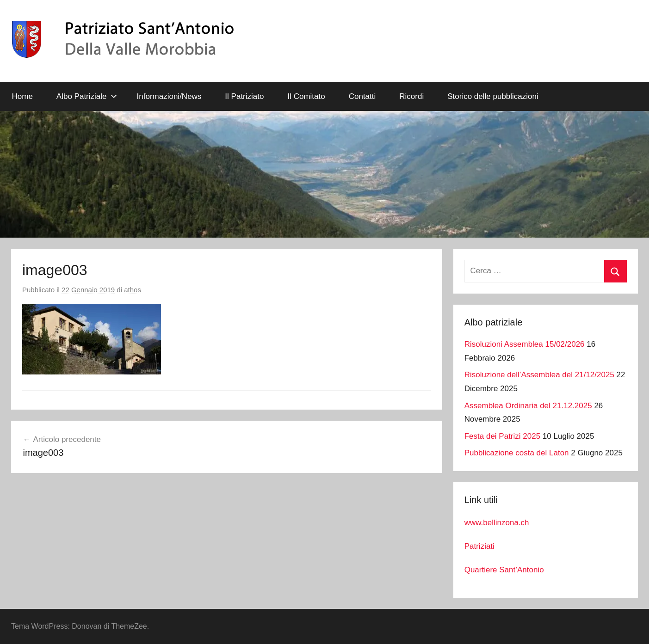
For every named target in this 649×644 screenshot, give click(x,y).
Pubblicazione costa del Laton (517, 453)
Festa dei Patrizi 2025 (502, 436)
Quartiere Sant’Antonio (504, 570)
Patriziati (479, 546)
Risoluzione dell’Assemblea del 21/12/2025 (539, 375)
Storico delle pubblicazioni (493, 96)
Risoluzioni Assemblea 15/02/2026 (525, 344)
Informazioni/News (169, 96)
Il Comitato (306, 96)
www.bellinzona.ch (497, 523)
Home (22, 96)
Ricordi (411, 96)
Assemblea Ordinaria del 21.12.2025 (528, 406)
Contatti (362, 96)
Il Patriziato (244, 96)
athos (133, 290)
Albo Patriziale (87, 96)
